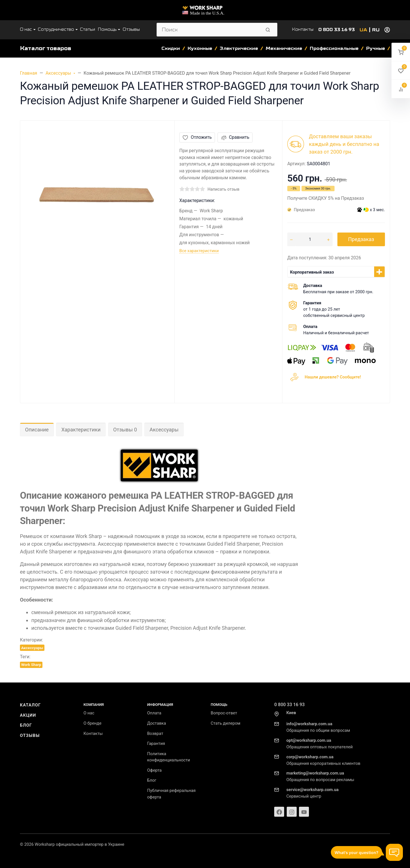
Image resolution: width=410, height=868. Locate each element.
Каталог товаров (46, 48)
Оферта (154, 770)
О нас (89, 713)
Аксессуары (164, 430)
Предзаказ (361, 239)
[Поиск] (209, 30)
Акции (28, 715)
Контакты (303, 29)
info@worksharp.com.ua (309, 724)
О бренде (92, 723)
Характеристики (81, 430)
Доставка (157, 723)
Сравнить (235, 137)
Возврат (155, 733)
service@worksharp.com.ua (312, 790)
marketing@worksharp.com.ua (315, 773)
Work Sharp (31, 665)
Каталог (30, 705)
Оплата (154, 713)
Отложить (197, 137)
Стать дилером (225, 723)
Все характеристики (199, 251)
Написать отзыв (224, 189)
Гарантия (156, 743)
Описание (37, 430)
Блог (26, 725)
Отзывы (30, 735)
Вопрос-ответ (224, 713)
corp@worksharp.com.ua (310, 757)
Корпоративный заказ (312, 272)
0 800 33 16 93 (337, 30)
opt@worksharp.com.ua (309, 740)
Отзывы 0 (125, 430)
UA (363, 30)
